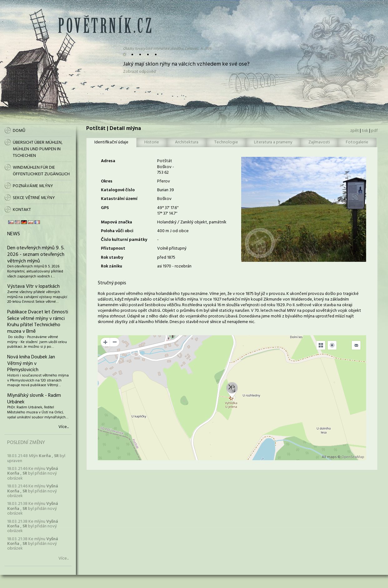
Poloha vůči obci (117, 231)
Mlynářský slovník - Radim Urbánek (34, 399)
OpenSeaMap (353, 457)
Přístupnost (113, 249)
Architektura (187, 142)
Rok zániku (112, 266)
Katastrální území (119, 199)
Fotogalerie (357, 142)
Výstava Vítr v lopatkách (33, 287)
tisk (365, 131)
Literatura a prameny (273, 142)
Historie (152, 142)
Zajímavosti (319, 142)
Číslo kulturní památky (124, 240)
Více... (64, 427)
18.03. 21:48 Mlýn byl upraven (36, 458)
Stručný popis (112, 283)
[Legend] (356, 345)
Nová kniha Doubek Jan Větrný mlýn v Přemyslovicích (31, 364)
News (14, 234)
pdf (374, 131)
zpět (355, 131)
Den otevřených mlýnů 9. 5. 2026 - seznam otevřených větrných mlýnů (36, 255)
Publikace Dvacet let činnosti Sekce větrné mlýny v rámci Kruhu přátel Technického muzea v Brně (38, 322)
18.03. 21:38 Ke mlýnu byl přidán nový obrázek (33, 509)
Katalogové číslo (118, 190)
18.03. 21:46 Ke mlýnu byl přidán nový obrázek (33, 474)
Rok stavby (112, 258)
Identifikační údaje (111, 142)
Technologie (226, 142)
